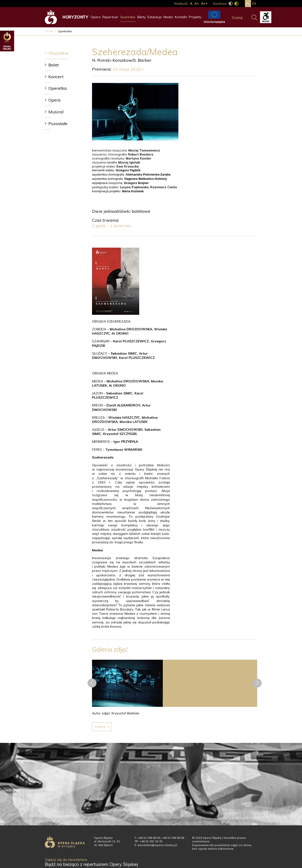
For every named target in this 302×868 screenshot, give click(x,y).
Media (168, 17)
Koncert (56, 77)
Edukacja (155, 17)
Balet (54, 65)
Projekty (195, 17)
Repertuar (110, 17)
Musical (56, 112)
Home (49, 31)
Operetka (58, 88)
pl (248, 4)
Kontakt (181, 17)
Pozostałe (58, 124)
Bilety (141, 17)
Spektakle (128, 17)
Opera (96, 17)
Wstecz (100, 727)
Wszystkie (58, 53)
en (254, 4)
